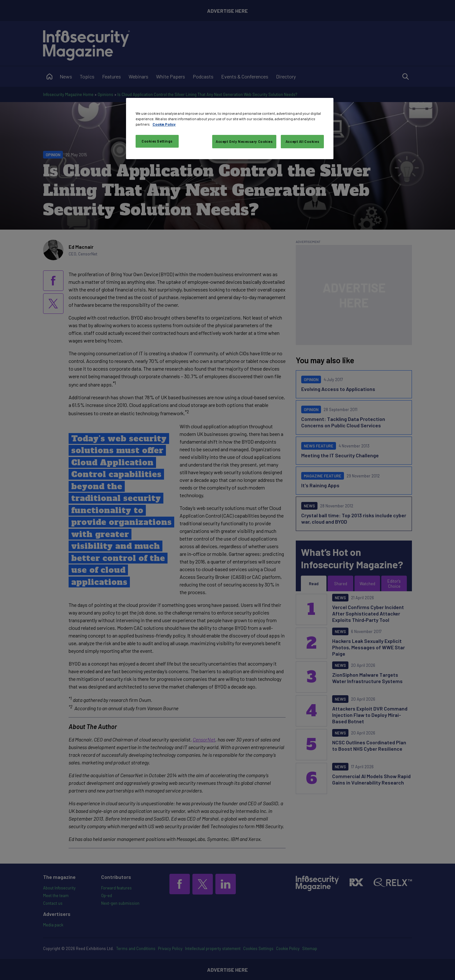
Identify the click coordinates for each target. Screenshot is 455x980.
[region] (230, 129)
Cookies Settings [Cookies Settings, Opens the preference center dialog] (157, 141)
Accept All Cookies (302, 141)
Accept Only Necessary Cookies (244, 141)
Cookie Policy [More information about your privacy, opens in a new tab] (164, 124)
